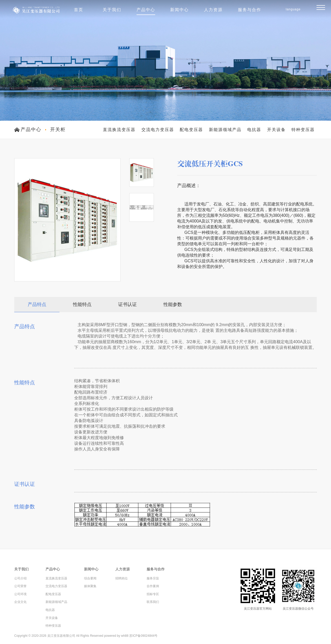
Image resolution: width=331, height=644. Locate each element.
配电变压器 (191, 130)
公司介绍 (20, 578)
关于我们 (112, 10)
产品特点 (37, 304)
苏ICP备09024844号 (143, 636)
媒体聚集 (90, 586)
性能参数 (173, 304)
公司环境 (20, 594)
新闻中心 (179, 10)
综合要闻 (90, 578)
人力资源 (213, 10)
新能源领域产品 (225, 130)
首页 (79, 10)
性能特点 (82, 304)
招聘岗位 (122, 578)
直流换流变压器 (119, 130)
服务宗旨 (153, 578)
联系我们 (153, 602)
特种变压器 (303, 130)
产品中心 (146, 10)
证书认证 (127, 304)
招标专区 (153, 594)
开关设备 (276, 130)
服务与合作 (250, 10)
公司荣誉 (20, 586)
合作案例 (153, 586)
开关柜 (58, 129)
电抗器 (254, 130)
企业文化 (20, 602)
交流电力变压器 (158, 130)
